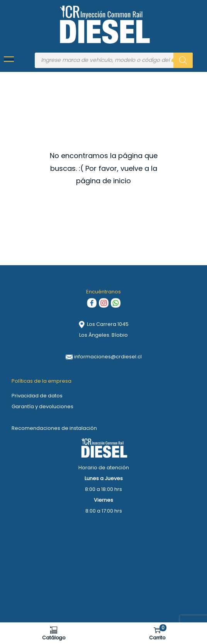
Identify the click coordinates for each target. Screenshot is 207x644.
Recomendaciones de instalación (54, 428)
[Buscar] (183, 60)
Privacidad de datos (37, 396)
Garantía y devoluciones (42, 406)
